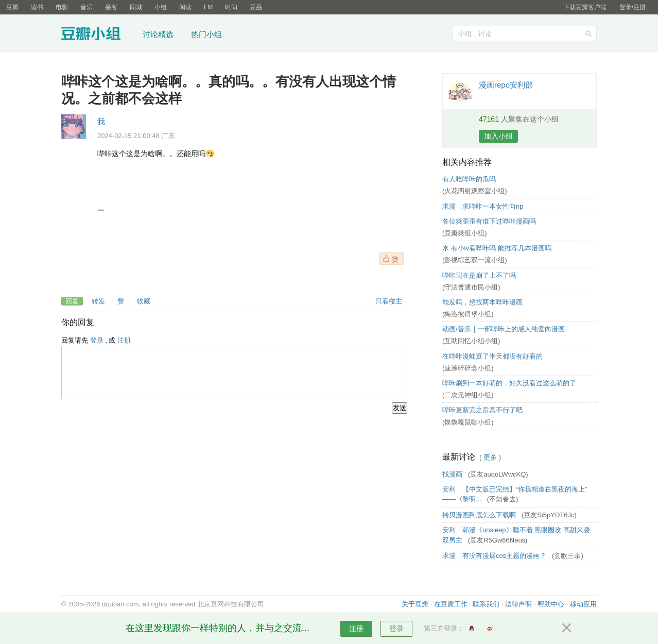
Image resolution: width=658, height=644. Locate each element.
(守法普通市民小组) (471, 287)
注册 (124, 340)
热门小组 (206, 34)
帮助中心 (551, 604)
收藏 (144, 301)
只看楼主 (389, 301)
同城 (136, 7)
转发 (98, 301)
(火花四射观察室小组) (475, 191)
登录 (97, 340)
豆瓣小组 (99, 35)
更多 (490, 457)
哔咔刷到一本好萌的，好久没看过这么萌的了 (509, 383)
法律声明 (518, 604)
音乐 (86, 7)
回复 (72, 301)
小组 (161, 7)
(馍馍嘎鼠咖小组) (468, 422)
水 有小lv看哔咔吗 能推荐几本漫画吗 (497, 248)
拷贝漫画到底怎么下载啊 (480, 515)
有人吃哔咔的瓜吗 (469, 179)
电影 (62, 7)
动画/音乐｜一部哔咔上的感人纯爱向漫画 (504, 329)
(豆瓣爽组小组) (465, 233)
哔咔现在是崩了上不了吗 (479, 275)
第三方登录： (444, 628)
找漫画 (453, 474)
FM (208, 7)
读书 (37, 7)
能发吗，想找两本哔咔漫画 (482, 302)
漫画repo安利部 (506, 85)
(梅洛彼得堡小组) (468, 314)
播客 (111, 7)
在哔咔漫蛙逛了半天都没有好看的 (492, 356)
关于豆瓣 (415, 604)
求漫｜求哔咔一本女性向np (483, 206)
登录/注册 (633, 7)
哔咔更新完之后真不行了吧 (482, 410)
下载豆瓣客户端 (585, 7)
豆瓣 (12, 7)
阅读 (185, 7)
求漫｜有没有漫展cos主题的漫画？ (495, 556)
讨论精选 (158, 34)
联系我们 (486, 604)
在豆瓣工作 (451, 604)
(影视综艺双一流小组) (475, 260)
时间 (231, 7)
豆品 (256, 7)
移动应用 (583, 604)
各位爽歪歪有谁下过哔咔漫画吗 (489, 221)
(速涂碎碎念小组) (468, 368)
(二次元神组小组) (468, 395)
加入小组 (498, 136)
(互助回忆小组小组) (471, 341)
